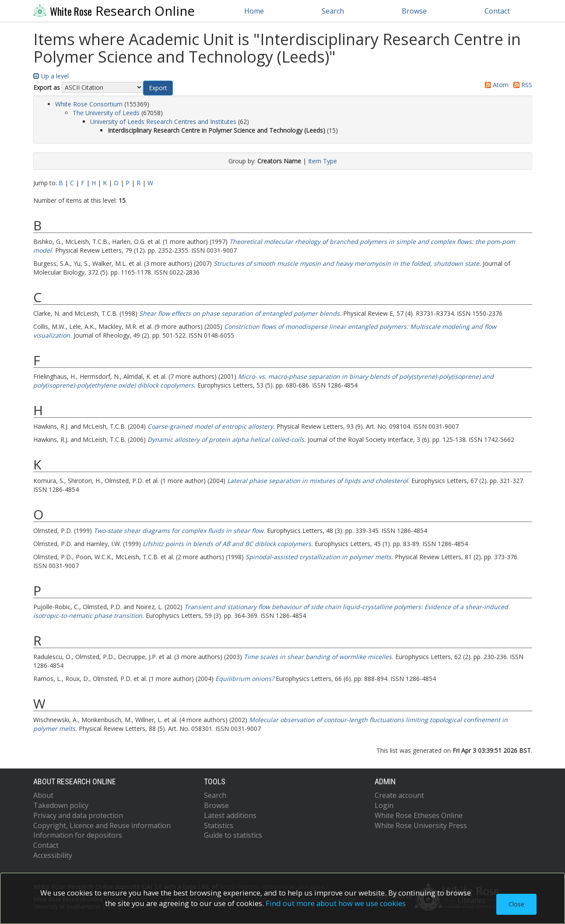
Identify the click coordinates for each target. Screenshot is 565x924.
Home (254, 11)
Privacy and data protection (78, 815)
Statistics (219, 825)
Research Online (114, 11)
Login (384, 805)
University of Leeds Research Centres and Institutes (163, 122)
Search (333, 11)
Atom (495, 85)
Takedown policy (61, 805)
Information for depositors (78, 835)
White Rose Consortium (89, 104)
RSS (521, 85)
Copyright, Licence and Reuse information (102, 825)
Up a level (51, 76)
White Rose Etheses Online (419, 815)
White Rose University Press (421, 825)
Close (516, 904)
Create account (399, 795)
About (43, 795)
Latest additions (230, 815)
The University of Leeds (106, 113)
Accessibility (53, 855)
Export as (47, 87)
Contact (497, 11)
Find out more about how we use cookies (336, 903)
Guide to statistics (233, 835)
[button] (158, 88)
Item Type (323, 161)
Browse (414, 11)
